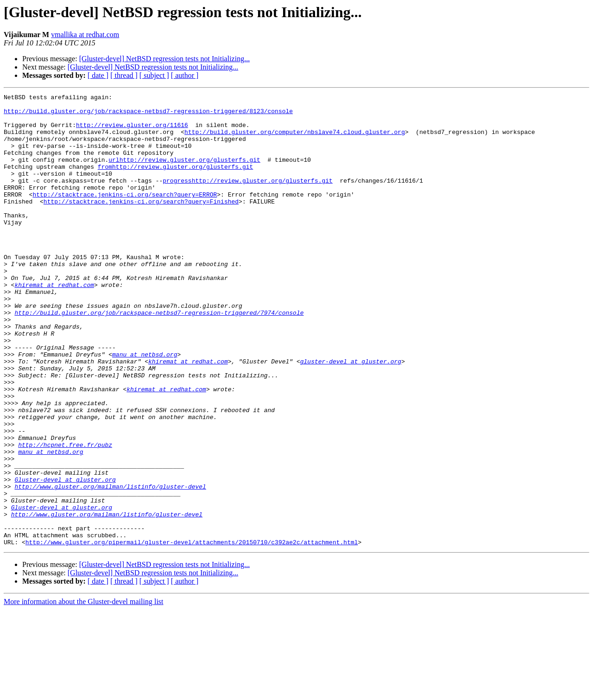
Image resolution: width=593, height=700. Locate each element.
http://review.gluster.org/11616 (132, 132)
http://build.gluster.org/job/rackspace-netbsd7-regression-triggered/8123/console (148, 115)
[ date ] (98, 75)
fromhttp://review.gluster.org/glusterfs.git (175, 182)
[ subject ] (154, 75)
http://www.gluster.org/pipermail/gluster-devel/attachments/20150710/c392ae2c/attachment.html (192, 632)
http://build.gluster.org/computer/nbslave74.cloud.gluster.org (295, 140)
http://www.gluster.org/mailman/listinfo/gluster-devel (110, 566)
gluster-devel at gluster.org (351, 415)
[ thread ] (124, 75)
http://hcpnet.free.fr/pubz (65, 515)
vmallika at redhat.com (85, 35)
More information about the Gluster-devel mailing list (84, 692)
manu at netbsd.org (145, 407)
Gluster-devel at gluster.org (65, 557)
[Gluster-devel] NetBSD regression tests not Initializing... (165, 59)
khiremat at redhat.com (54, 324)
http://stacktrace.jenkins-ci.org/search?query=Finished (141, 223)
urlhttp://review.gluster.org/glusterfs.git (184, 173)
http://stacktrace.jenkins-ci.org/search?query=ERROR (125, 215)
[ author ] (185, 75)
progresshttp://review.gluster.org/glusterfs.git (248, 198)
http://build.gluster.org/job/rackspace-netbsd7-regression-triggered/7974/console (159, 357)
